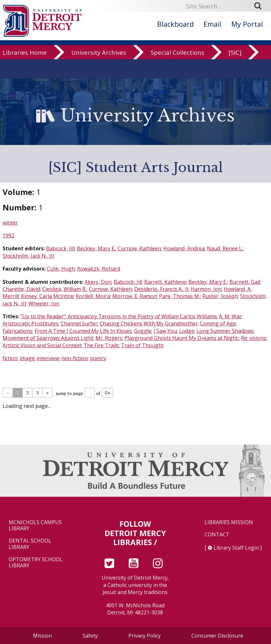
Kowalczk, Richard (99, 269)
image (27, 358)
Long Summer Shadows (225, 331)
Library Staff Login (236, 548)
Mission (42, 636)
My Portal (247, 24)
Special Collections (177, 54)
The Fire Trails (101, 345)
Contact (217, 535)
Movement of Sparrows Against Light (48, 338)
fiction (10, 358)
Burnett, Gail (245, 282)
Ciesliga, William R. (64, 289)
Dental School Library (30, 544)
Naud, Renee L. (225, 248)
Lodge (187, 331)
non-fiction (75, 358)
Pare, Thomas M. (180, 296)
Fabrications (17, 331)
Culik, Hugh (61, 269)
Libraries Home (25, 54)
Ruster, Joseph (220, 296)
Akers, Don (98, 282)
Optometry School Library (36, 562)
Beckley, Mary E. (96, 248)
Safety (90, 636)
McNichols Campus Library (35, 525)
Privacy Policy (145, 636)
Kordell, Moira (93, 296)
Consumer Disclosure (217, 636)
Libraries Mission (229, 522)
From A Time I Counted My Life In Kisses (83, 331)
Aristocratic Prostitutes (30, 323)
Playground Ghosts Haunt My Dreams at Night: (182, 338)
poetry (98, 358)
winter (10, 223)
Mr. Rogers (109, 338)
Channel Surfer (79, 323)
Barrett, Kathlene (165, 282)
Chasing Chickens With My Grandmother (149, 323)
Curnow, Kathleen (139, 248)
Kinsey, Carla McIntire (47, 296)
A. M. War (230, 316)
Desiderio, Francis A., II (161, 289)
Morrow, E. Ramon (135, 296)
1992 (8, 235)
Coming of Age (218, 323)
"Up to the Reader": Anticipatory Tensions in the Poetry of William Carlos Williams (119, 316)
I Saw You (165, 331)
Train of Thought (142, 345)
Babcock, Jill (60, 248)
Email (213, 24)
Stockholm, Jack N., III (28, 256)
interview (48, 358)
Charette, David (21, 289)
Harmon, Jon (206, 289)
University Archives (99, 54)
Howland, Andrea (184, 248)
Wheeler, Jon (44, 303)
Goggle (143, 331)
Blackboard (176, 24)
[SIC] (235, 54)
